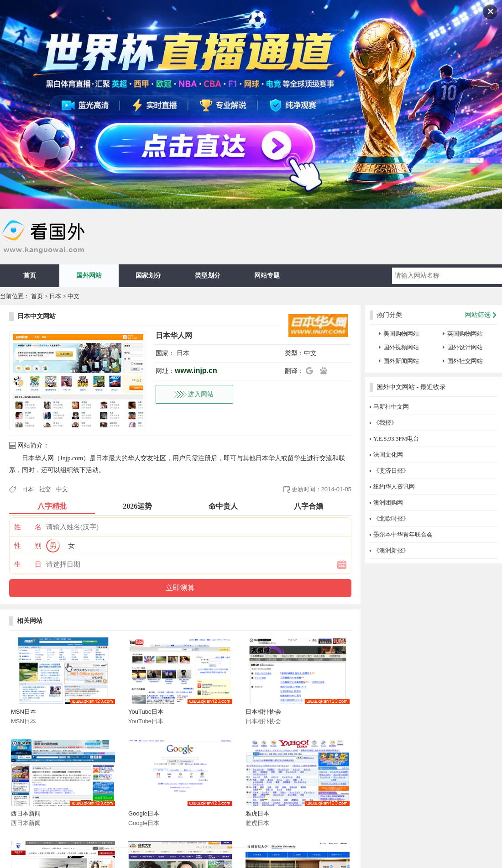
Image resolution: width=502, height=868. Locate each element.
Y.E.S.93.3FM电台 (396, 439)
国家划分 (148, 276)
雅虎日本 (257, 813)
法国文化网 (388, 455)
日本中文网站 (37, 316)
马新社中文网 (391, 407)
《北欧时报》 (391, 518)
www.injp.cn (196, 371)
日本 (55, 296)
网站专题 (267, 276)
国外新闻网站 (401, 361)
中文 (73, 296)
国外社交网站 (465, 361)
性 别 (28, 546)
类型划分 (208, 276)
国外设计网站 (465, 347)
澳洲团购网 (388, 502)
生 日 (28, 564)
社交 (45, 489)
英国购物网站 (465, 334)
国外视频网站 (401, 347)
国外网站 (89, 276)
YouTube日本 (146, 712)
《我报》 (385, 423)
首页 (30, 276)
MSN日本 (24, 712)
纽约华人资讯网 (394, 487)
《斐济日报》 (391, 471)
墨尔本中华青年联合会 (403, 534)
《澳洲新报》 (391, 550)
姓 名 (28, 527)
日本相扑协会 (263, 712)
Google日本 (144, 813)
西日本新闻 (26, 813)
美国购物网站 (401, 334)
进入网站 (201, 394)
